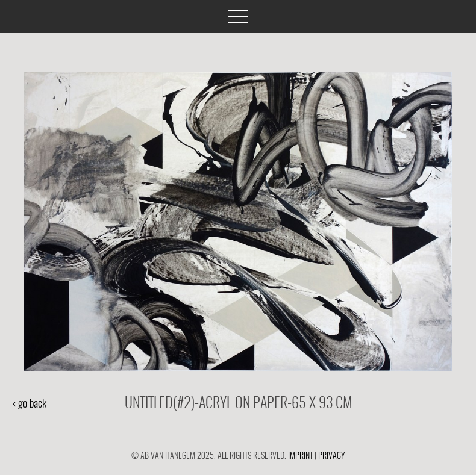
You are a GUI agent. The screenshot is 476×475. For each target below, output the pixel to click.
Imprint (300, 456)
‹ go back (29, 405)
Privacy (332, 456)
